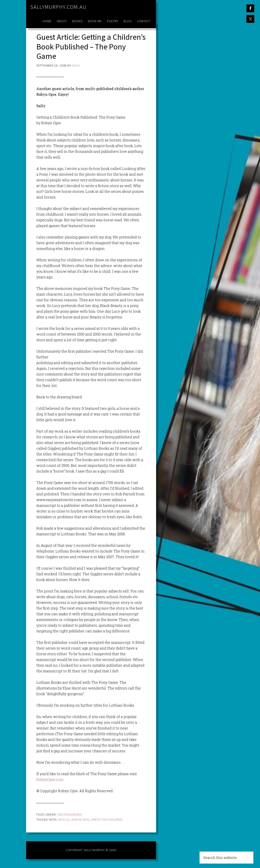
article (64, 819)
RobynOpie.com (50, 779)
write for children (107, 819)
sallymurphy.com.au (59, 7)
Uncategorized (69, 814)
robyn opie (80, 819)
